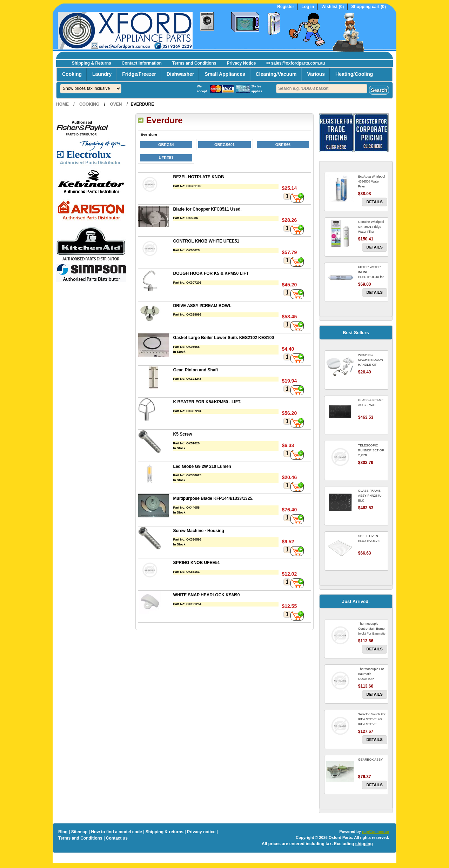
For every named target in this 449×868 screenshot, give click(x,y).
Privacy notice (201, 832)
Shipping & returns (165, 832)
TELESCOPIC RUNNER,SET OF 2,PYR (371, 450)
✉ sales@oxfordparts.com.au (296, 63)
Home (62, 104)
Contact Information (142, 63)
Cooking (72, 74)
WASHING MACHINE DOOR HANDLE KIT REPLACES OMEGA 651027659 (372, 365)
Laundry (102, 74)
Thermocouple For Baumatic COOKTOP (371, 674)
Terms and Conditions (194, 63)
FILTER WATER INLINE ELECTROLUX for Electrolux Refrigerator (371, 277)
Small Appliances (225, 74)
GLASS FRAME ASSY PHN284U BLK (370, 496)
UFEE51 (166, 158)
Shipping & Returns (92, 63)
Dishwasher (180, 74)
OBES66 (283, 145)
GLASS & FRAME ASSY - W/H (371, 403)
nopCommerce (376, 831)
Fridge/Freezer (139, 74)
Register (286, 7)
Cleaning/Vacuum (276, 74)
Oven (116, 104)
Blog (63, 832)
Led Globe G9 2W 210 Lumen (202, 466)
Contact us (117, 838)
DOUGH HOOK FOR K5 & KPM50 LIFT (211, 273)
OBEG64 (166, 145)
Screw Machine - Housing (199, 531)
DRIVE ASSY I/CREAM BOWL (202, 306)
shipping (364, 844)
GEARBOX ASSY (371, 760)
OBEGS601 (224, 145)
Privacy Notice (242, 63)
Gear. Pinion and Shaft (196, 370)
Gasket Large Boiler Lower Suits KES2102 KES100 (224, 338)
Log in (308, 7)
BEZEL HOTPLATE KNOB (199, 177)
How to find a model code (116, 832)
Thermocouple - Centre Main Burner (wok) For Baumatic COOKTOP (372, 631)
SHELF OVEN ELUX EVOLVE (369, 538)
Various (316, 74)
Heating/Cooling (354, 74)
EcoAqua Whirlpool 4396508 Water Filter (372, 181)
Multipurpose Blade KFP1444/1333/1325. (213, 498)
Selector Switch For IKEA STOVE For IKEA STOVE (372, 719)
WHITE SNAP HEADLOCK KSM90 (207, 595)
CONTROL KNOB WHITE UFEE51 (206, 241)
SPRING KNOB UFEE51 (197, 563)
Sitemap (79, 832)
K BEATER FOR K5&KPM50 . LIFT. (207, 402)
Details (375, 202)
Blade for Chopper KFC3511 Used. (207, 209)
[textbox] (322, 89)
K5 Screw (183, 434)
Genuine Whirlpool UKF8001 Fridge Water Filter (371, 227)
